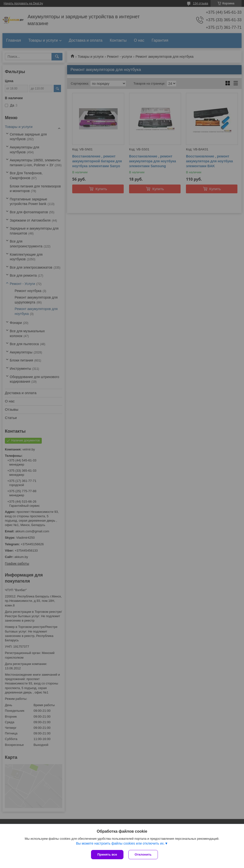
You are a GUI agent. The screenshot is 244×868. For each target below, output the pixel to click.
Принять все (107, 854)
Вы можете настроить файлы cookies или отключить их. (120, 843)
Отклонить (143, 854)
